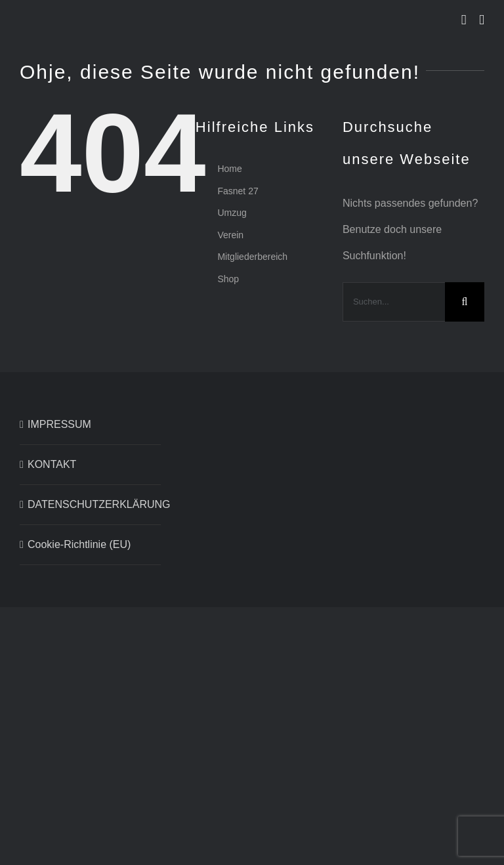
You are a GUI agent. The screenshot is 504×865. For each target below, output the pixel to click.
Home (229, 169)
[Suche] (465, 302)
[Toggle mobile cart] (464, 20)
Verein (230, 235)
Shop (228, 279)
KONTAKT (52, 464)
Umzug (232, 213)
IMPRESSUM (59, 424)
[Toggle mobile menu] (482, 20)
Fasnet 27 (238, 191)
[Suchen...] (394, 302)
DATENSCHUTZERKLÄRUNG (91, 504)
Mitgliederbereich (252, 257)
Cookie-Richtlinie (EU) (79, 544)
